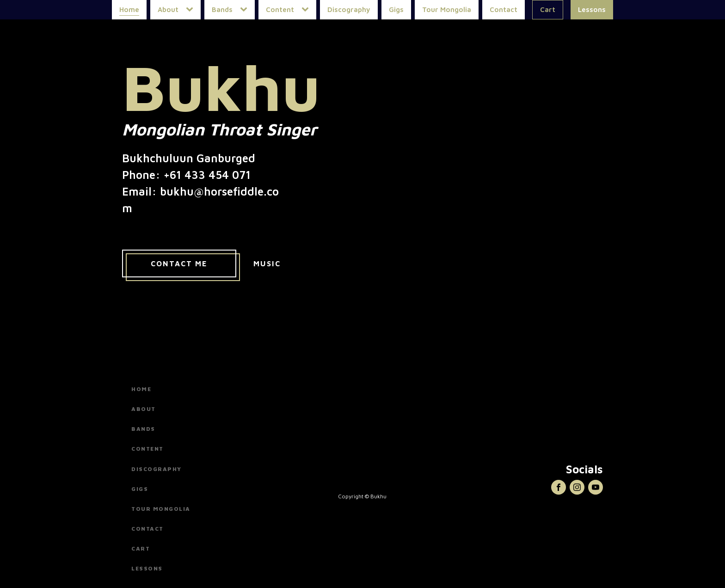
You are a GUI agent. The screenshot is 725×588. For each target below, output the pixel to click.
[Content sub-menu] (307, 10)
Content (280, 9)
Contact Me (179, 263)
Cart (548, 9)
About (168, 9)
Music (267, 263)
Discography (349, 9)
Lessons (592, 9)
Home (129, 9)
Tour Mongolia (447, 9)
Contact (504, 9)
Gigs (396, 9)
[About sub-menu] (191, 10)
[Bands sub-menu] (246, 10)
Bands (222, 9)
